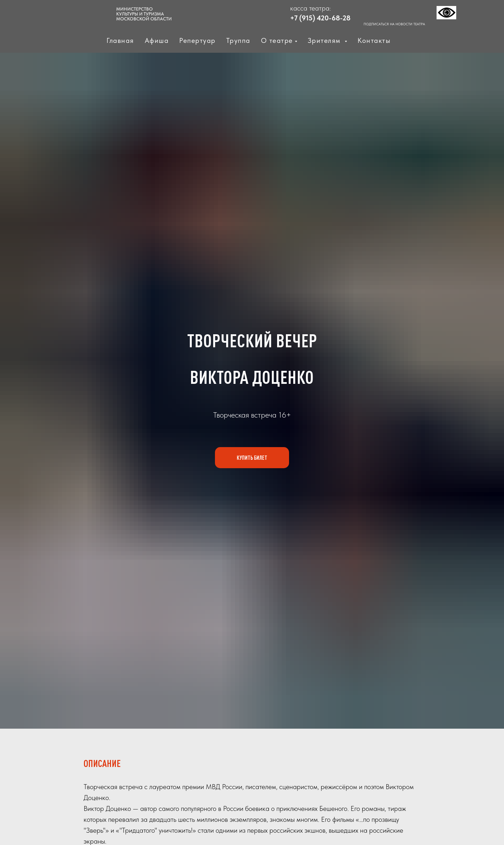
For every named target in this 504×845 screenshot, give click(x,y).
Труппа (238, 40)
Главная (120, 40)
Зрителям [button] (325, 40)
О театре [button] (277, 40)
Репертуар (197, 40)
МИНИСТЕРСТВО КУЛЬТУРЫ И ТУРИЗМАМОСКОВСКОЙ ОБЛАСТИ (144, 14)
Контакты (374, 40)
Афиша (157, 40)
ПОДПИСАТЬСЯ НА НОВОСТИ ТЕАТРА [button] (394, 24)
